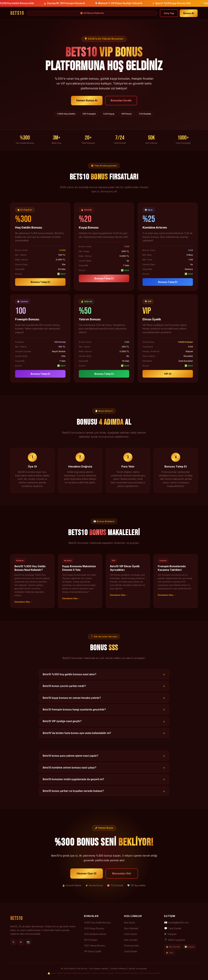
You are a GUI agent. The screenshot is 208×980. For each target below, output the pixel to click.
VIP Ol (168, 378)
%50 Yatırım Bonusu (95, 946)
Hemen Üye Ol (87, 878)
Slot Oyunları (131, 940)
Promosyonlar (131, 946)
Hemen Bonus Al (87, 100)
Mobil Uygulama (177, 940)
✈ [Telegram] (21, 942)
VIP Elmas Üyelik (93, 951)
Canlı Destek (130, 951)
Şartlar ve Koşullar (138, 968)
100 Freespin (91, 940)
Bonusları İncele (121, 100)
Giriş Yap (169, 13)
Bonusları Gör (122, 878)
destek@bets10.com (179, 923)
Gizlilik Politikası (119, 968)
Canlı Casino (131, 934)
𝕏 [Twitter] (13, 942)
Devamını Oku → (23, 606)
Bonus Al (189, 13)
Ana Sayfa (129, 923)
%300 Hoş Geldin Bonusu (97, 923)
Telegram (172, 934)
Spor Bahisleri (131, 928)
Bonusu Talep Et (40, 287)
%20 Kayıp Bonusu (94, 928)
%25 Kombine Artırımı (95, 934)
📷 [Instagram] (28, 942)
